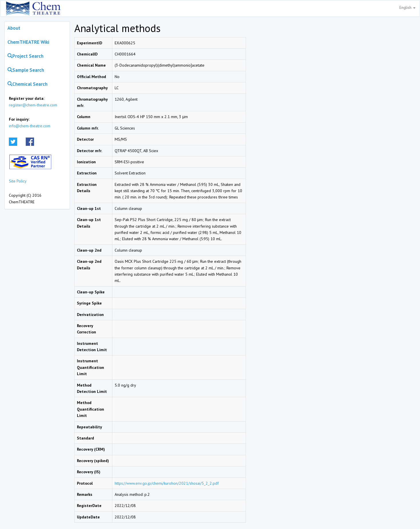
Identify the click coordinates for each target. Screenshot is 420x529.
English (407, 7)
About (14, 28)
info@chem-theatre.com (30, 126)
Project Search (25, 56)
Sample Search (26, 70)
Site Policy (18, 181)
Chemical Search (27, 84)
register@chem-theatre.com (33, 105)
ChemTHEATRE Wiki (28, 42)
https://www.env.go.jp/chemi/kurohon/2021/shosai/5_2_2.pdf (167, 483)
